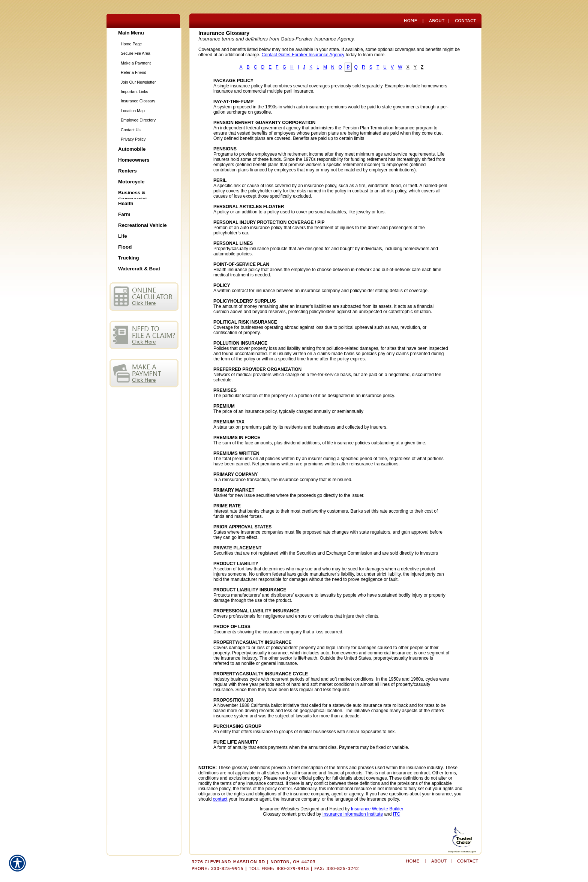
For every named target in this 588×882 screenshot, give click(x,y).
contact (220, 799)
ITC (397, 814)
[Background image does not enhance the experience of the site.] (144, 34)
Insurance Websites (279, 809)
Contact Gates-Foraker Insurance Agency (303, 55)
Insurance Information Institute (353, 814)
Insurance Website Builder (377, 809)
